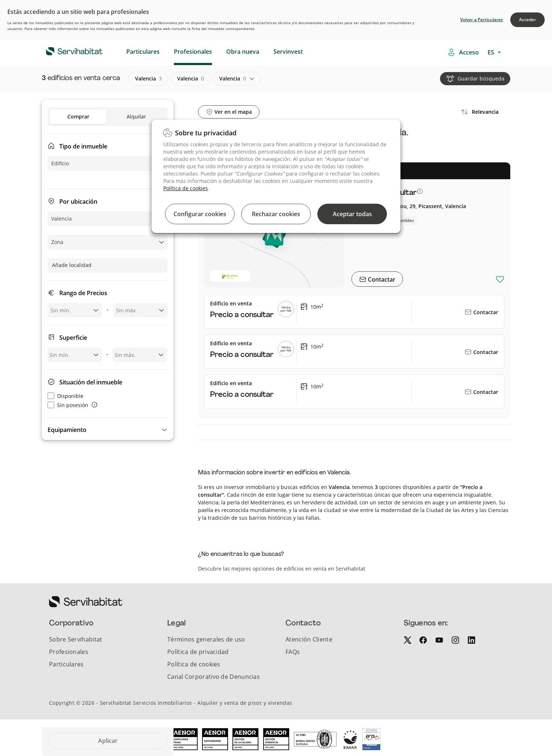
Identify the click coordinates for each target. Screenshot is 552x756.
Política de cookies (186, 188)
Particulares (143, 52)
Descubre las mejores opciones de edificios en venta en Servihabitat (282, 569)
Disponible (66, 396)
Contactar (381, 279)
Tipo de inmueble (83, 146)
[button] (108, 430)
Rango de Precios (83, 293)
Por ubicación (78, 202)
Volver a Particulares (482, 20)
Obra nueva (243, 52)
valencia (148, 79)
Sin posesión (68, 405)
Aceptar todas (352, 214)
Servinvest (288, 52)
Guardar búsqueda (481, 78)
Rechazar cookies (276, 214)
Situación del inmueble (91, 382)
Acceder (527, 20)
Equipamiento (67, 430)
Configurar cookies (200, 214)
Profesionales (193, 52)
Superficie (73, 338)
